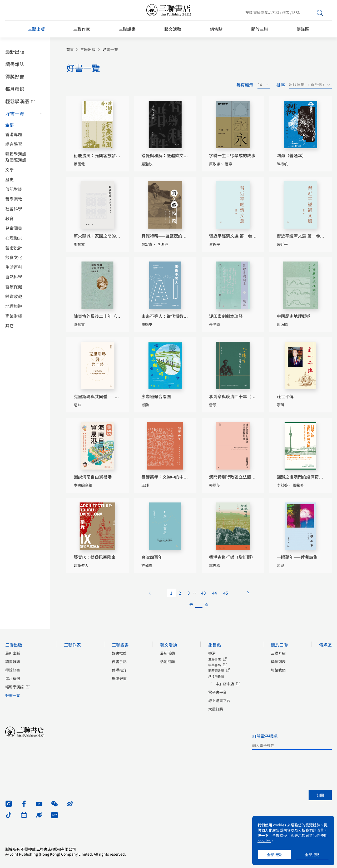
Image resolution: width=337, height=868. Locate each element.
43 (204, 593)
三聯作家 (82, 29)
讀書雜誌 (15, 64)
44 (215, 593)
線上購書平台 (219, 701)
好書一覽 (15, 114)
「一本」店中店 (221, 684)
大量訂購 (216, 709)
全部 (9, 125)
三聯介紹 (278, 653)
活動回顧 (167, 662)
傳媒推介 (119, 670)
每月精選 (15, 89)
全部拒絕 (312, 855)
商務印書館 (216, 670)
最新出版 (15, 52)
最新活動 (167, 653)
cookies (280, 825)
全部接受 (274, 855)
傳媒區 (303, 29)
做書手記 (119, 662)
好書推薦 (119, 653)
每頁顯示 (245, 85)
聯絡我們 (278, 670)
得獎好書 (15, 76)
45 (226, 593)
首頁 (70, 50)
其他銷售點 (216, 676)
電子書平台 (217, 692)
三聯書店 (215, 659)
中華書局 (215, 665)
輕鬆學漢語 (17, 101)
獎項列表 (278, 662)
